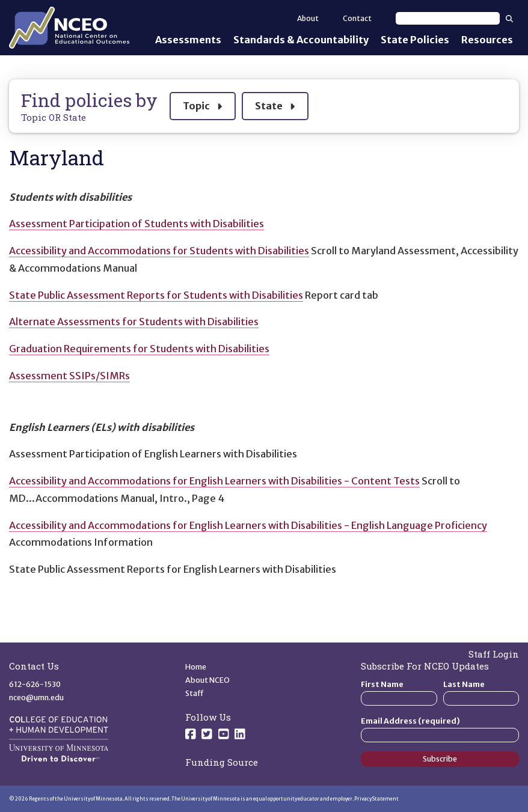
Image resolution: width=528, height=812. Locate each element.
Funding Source (222, 762)
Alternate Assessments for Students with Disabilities (134, 322)
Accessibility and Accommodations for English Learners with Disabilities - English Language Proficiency (248, 525)
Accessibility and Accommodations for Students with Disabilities (159, 251)
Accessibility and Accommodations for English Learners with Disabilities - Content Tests (214, 481)
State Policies (415, 40)
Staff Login (494, 654)
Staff (195, 693)
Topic (202, 104)
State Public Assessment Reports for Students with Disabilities (156, 295)
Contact (357, 18)
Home (196, 667)
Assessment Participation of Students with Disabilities (137, 224)
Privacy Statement (376, 799)
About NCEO (207, 680)
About (308, 18)
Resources (487, 40)
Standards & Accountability (301, 40)
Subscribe (440, 759)
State (275, 104)
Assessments (188, 40)
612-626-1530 (35, 684)
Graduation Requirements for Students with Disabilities (139, 349)
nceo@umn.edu (36, 698)
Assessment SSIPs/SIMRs (69, 376)
